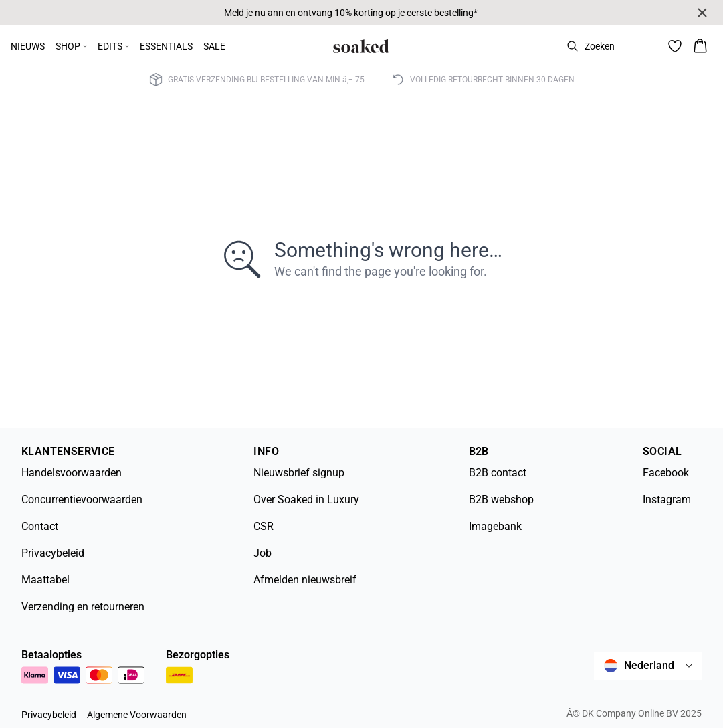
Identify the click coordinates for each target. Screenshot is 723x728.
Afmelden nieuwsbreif (305, 580)
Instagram (667, 499)
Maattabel (45, 580)
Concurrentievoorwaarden (82, 499)
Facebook (666, 473)
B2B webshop (501, 499)
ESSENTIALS (166, 46)
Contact (40, 526)
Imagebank (495, 526)
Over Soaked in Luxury (306, 499)
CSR (264, 526)
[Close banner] (702, 13)
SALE (214, 46)
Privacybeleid (53, 553)
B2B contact (498, 473)
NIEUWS (28, 46)
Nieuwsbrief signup (299, 473)
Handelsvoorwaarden (72, 473)
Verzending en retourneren (83, 607)
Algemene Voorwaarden (137, 715)
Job (263, 553)
